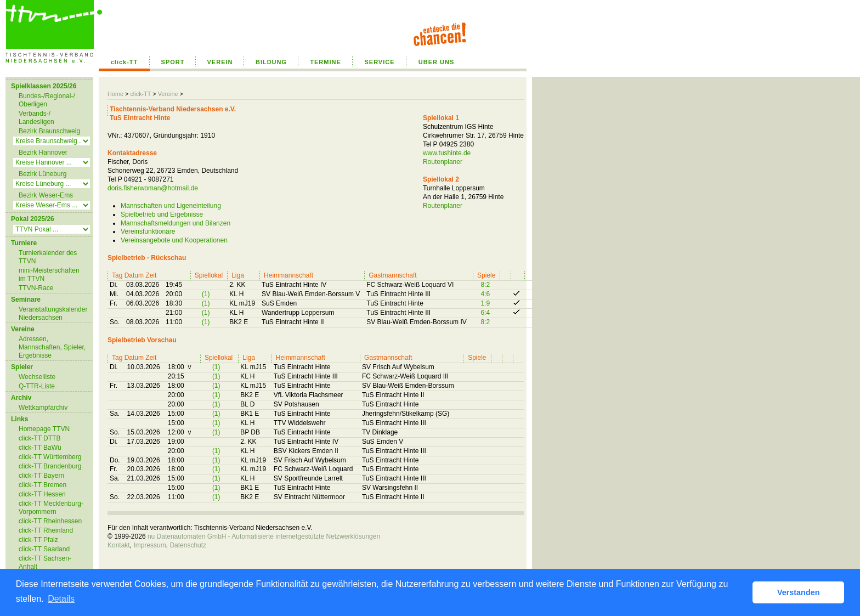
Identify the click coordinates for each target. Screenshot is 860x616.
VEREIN (220, 62)
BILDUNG (271, 62)
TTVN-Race (36, 288)
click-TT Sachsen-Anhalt (45, 563)
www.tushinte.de (447, 153)
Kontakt (119, 545)
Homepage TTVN (44, 429)
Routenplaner (443, 162)
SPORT (173, 62)
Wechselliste (37, 377)
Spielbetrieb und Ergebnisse (162, 214)
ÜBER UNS (436, 62)
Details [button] (61, 599)
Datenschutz (188, 545)
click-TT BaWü (40, 448)
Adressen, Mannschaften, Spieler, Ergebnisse (52, 347)
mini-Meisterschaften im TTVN (49, 275)
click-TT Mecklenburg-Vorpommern (51, 508)
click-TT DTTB (39, 438)
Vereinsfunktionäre (148, 231)
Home (115, 94)
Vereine (168, 94)
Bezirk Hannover (43, 152)
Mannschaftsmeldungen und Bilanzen (176, 223)
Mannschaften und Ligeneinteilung (171, 206)
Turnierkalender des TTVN (48, 257)
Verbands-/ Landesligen (36, 118)
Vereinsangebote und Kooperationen (174, 240)
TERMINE (326, 62)
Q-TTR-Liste (37, 386)
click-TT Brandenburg (50, 466)
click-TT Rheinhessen (50, 521)
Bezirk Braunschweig (49, 131)
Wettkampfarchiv (43, 408)
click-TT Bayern (41, 476)
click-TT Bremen (43, 485)
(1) (206, 294)
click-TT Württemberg (50, 457)
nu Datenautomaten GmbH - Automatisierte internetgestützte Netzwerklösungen (264, 536)
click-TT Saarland (44, 549)
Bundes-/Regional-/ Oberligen (47, 100)
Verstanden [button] (799, 592)
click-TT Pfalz (38, 540)
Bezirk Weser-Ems (46, 195)
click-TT (125, 62)
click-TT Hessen (42, 494)
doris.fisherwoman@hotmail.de (153, 188)
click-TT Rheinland (46, 530)
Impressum (149, 545)
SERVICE (379, 62)
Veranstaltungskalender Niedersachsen (53, 313)
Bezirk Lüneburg (43, 174)
